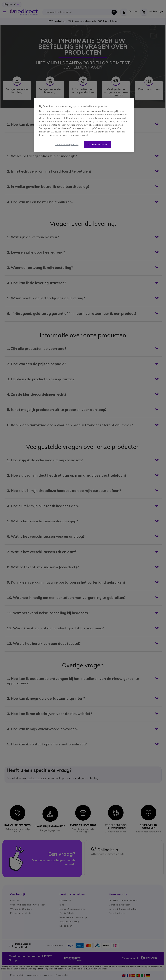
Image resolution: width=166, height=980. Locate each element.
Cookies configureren (67, 144)
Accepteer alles (98, 144)
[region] (84, 125)
